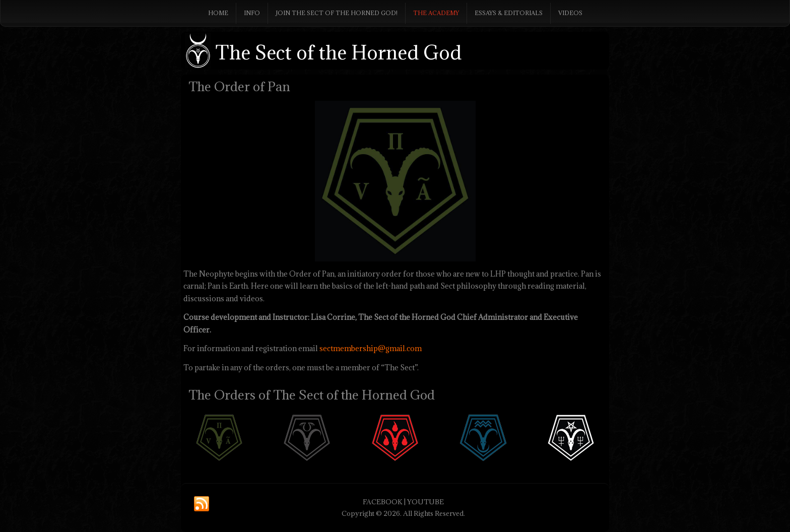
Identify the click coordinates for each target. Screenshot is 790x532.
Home (218, 13)
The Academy (436, 13)
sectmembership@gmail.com (371, 348)
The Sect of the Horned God (339, 52)
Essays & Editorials (509, 13)
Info (252, 13)
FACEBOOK (383, 502)
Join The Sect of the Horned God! (337, 13)
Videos (570, 13)
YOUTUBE (425, 502)
